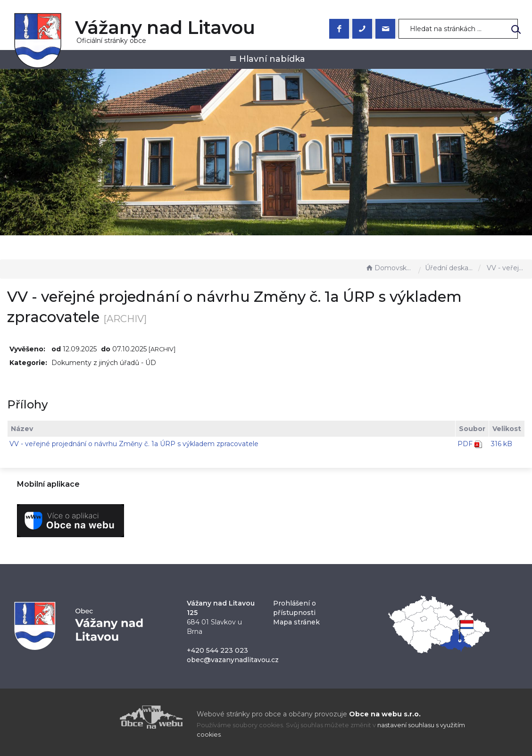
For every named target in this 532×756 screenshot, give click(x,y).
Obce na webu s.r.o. (385, 714)
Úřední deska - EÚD (449, 268)
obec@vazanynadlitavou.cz (233, 660)
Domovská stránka (390, 268)
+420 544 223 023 (217, 650)
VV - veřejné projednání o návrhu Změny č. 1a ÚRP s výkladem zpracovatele (134, 444)
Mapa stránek (296, 622)
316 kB (502, 444)
